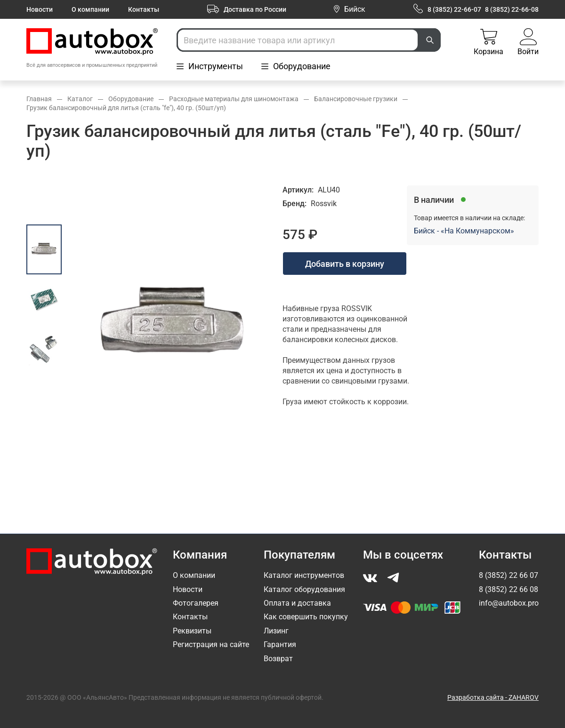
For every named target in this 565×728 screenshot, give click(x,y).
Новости (40, 9)
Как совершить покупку (306, 617)
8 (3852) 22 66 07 (508, 575)
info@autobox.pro (509, 603)
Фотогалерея (196, 603)
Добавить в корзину (345, 264)
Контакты (144, 9)
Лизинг (276, 631)
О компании (90, 9)
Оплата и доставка (297, 603)
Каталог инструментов (304, 575)
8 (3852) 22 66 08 (508, 589)
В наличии (434, 200)
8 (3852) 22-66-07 (454, 9)
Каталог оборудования (304, 589)
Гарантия (280, 644)
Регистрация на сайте (211, 644)
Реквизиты (192, 631)
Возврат (278, 659)
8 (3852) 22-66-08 (512, 9)
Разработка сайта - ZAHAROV (493, 697)
